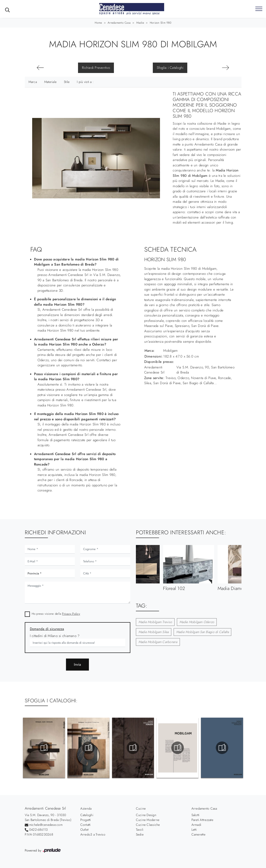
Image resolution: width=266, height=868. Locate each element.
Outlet (84, 830)
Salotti (196, 815)
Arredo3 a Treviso (93, 834)
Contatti (86, 825)
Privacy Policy (71, 614)
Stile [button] (67, 82)
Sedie (140, 834)
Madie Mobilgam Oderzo (197, 622)
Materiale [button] (50, 82)
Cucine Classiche (148, 825)
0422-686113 (39, 830)
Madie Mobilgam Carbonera (158, 642)
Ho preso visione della (56, 614)
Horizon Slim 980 (161, 23)
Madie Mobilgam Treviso (155, 622)
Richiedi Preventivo (96, 68)
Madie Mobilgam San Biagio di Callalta (202, 632)
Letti (194, 830)
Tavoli (140, 830)
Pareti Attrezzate (202, 820)
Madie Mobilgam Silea (154, 632)
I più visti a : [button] (85, 82)
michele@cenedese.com (46, 825)
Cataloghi (87, 815)
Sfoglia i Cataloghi (170, 68)
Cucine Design (146, 815)
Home (98, 23)
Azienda (86, 808)
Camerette (198, 834)
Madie (140, 23)
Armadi (196, 825)
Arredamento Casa (119, 23)
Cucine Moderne (148, 820)
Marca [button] (33, 82)
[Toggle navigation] (259, 9)
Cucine (141, 808)
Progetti (86, 820)
